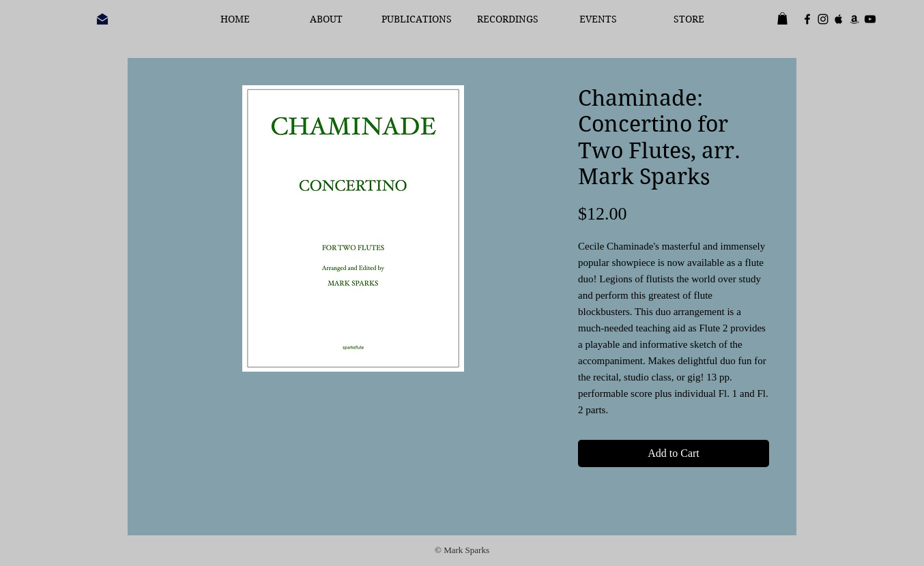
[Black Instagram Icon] (823, 19)
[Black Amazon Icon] (854, 19)
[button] (782, 18)
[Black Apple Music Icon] (839, 19)
